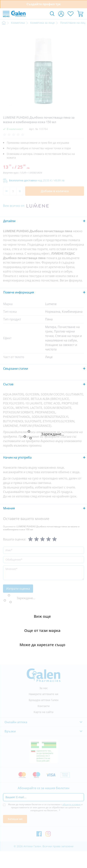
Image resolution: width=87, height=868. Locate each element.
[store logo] (18, 14)
